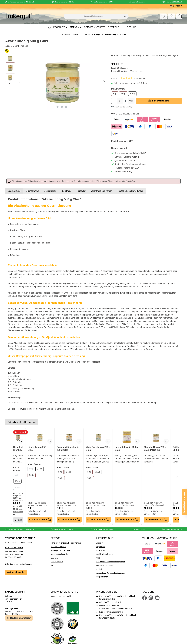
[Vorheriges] (19, 82)
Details (18, 520)
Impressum (101, 547)
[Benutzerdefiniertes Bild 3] (73, 624)
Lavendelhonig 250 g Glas (126, 449)
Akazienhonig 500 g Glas (115, 34)
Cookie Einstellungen (105, 554)
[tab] (14, 191)
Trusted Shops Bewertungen (130, 191)
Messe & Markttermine (60, 554)
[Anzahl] (120, 101)
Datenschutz (101, 550)
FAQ (52, 566)
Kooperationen (102, 577)
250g (123, 94)
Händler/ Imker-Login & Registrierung (66, 543)
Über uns (54, 558)
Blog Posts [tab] (66, 191)
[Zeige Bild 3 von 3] (66, 107)
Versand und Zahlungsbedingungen (110, 573)
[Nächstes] (104, 82)
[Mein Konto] (172, 16)
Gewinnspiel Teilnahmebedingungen (111, 562)
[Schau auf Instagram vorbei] (151, 598)
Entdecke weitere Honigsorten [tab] (22, 422)
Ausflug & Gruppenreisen (61, 550)
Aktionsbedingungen (104, 566)
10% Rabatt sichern (184, 502)
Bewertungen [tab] (50, 191)
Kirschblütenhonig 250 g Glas (18, 449)
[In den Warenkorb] (159, 101)
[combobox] (93, 16)
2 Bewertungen (139, 78)
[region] (56, 82)
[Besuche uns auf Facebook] (144, 598)
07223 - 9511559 (14, 548)
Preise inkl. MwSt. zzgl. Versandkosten (127, 71)
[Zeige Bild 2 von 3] (62, 107)
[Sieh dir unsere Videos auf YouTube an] (157, 598)
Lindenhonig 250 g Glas (38, 449)
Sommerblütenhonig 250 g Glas (68, 449)
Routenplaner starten (19, 618)
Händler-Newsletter (58, 547)
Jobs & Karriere (57, 562)
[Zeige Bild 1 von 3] (58, 107)
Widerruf (100, 543)
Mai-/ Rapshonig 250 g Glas (98, 449)
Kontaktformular (25, 564)
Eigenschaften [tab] (32, 191)
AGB (98, 558)
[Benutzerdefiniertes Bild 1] (73, 608)
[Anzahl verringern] (114, 101)
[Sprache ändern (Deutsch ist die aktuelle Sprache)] (176, 6)
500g (132, 94)
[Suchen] (126, 16)
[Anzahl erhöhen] (126, 101)
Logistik (99, 569)
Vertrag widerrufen (16, 572)
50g (115, 94)
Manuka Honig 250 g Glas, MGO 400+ (155, 449)
